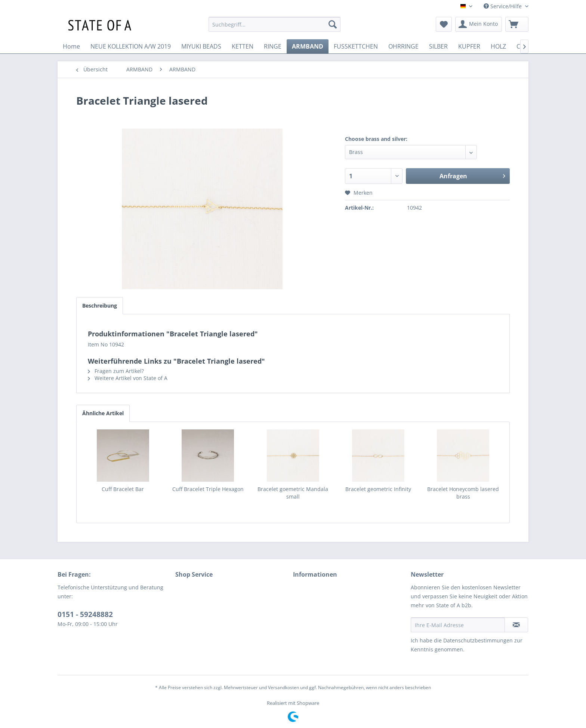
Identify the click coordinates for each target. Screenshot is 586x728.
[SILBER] (438, 46)
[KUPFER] (469, 46)
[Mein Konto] (479, 24)
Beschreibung (100, 306)
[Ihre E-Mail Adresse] (458, 625)
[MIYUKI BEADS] (201, 46)
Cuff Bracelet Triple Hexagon (208, 489)
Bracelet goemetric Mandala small (293, 493)
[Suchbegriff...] (275, 24)
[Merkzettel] (444, 24)
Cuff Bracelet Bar (123, 489)
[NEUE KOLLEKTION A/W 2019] (131, 46)
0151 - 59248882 (85, 614)
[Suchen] (333, 24)
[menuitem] (275, 24)
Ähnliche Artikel (103, 413)
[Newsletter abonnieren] (516, 625)
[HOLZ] (498, 46)
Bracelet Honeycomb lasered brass (463, 493)
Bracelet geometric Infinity (378, 489)
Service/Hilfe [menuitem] (503, 6)
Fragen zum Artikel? (116, 371)
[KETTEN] (243, 46)
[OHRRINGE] (403, 46)
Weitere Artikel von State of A (128, 378)
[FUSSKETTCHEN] (356, 46)
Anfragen (472, 175)
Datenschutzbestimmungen (478, 640)
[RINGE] (273, 46)
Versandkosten (283, 687)
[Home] (71, 46)
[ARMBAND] (308, 46)
